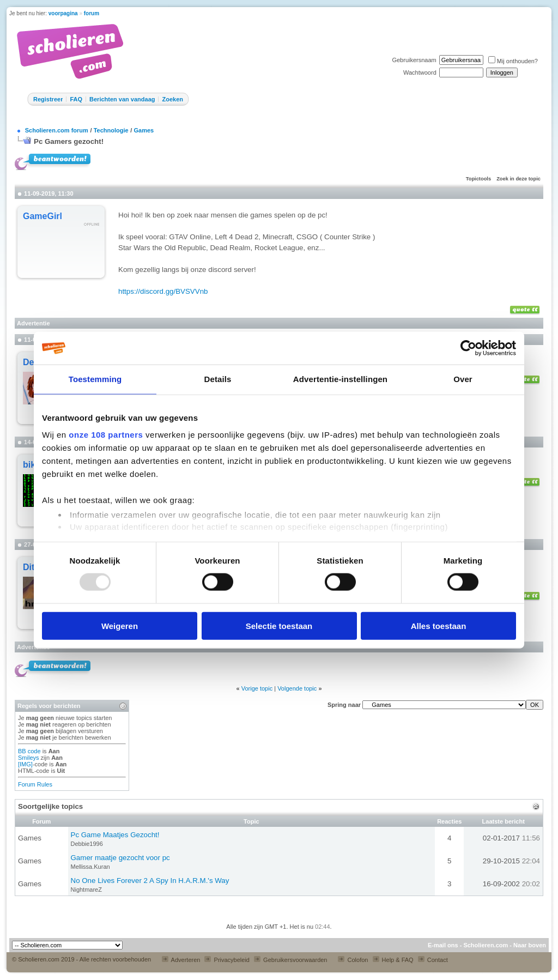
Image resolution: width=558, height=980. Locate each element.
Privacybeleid (227, 960)
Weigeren (120, 625)
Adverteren (181, 960)
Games (144, 130)
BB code (29, 751)
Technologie (111, 130)
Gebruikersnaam (414, 60)
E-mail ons (443, 945)
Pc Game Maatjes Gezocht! (115, 835)
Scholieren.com (486, 945)
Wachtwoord (420, 72)
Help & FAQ (393, 960)
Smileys (29, 758)
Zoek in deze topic (518, 179)
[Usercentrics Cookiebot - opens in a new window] (468, 348)
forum (92, 13)
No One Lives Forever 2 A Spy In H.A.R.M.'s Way (150, 881)
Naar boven (530, 945)
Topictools (478, 179)
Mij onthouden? (513, 61)
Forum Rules (35, 784)
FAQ (76, 99)
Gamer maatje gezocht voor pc (120, 858)
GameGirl (43, 216)
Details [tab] (218, 379)
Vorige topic (257, 688)
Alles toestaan (439, 625)
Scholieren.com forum (57, 130)
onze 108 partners (106, 435)
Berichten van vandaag (122, 99)
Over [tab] (463, 379)
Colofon (353, 960)
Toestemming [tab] (95, 379)
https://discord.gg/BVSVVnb (163, 291)
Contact (433, 960)
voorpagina (63, 13)
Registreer (48, 99)
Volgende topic (297, 688)
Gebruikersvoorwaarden (290, 960)
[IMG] (25, 764)
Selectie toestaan (279, 625)
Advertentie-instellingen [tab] (340, 379)
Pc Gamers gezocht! (69, 141)
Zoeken (172, 99)
